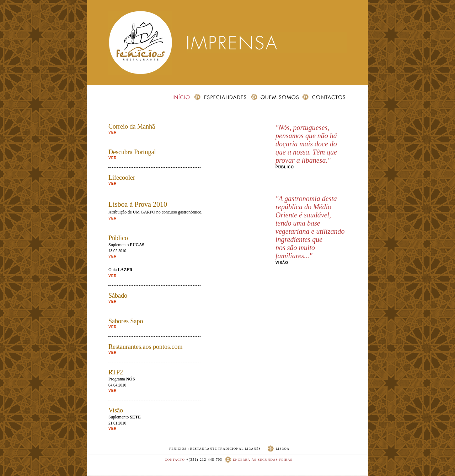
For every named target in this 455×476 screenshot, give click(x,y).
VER (113, 132)
